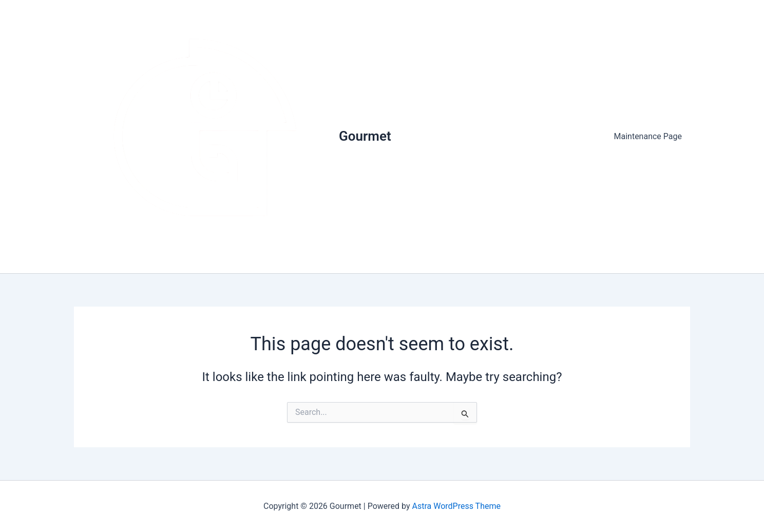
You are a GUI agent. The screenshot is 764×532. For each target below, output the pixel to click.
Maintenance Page (648, 136)
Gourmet (365, 136)
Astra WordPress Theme (456, 506)
